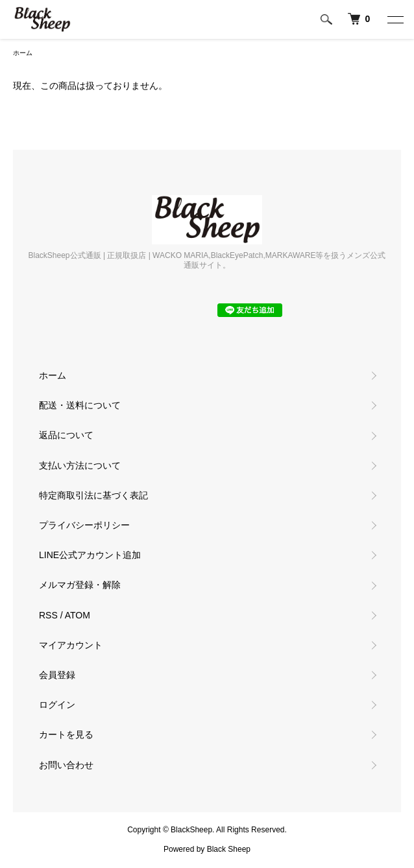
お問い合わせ (66, 765)
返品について (66, 435)
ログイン (57, 705)
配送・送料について (80, 405)
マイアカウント (71, 645)
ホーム (23, 53)
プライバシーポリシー (84, 525)
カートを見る (66, 734)
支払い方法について (80, 465)
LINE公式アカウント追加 (90, 555)
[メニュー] (395, 19)
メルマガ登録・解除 (80, 585)
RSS (48, 615)
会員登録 (57, 675)
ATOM (78, 615)
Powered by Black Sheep (207, 849)
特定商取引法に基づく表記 (93, 495)
